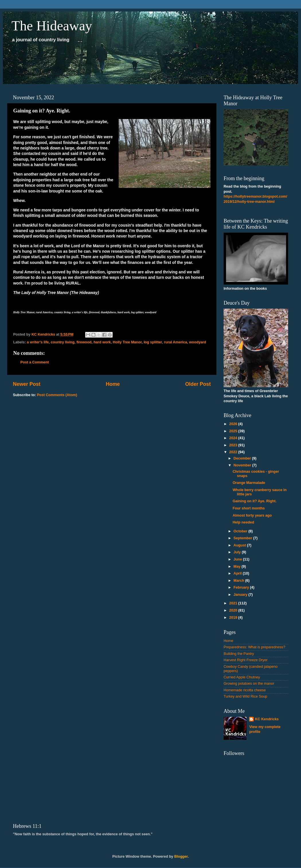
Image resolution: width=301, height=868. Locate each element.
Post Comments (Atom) (57, 395)
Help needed (243, 522)
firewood (84, 342)
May (238, 567)
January (241, 595)
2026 (234, 424)
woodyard (198, 342)
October (241, 531)
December (243, 458)
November (243, 465)
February (242, 587)
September (244, 538)
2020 (234, 610)
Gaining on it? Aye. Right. (254, 501)
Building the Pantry (239, 654)
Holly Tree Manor (127, 342)
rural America (176, 342)
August (240, 545)
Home (113, 384)
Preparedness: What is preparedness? (254, 647)
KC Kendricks (267, 719)
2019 (234, 618)
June (238, 559)
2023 (234, 445)
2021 (234, 603)
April (238, 573)
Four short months (249, 508)
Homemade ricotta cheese (245, 690)
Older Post (198, 384)
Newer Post (27, 384)
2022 (234, 452)
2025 (234, 431)
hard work (102, 342)
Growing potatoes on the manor (249, 684)
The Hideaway (52, 26)
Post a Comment (35, 362)
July (238, 552)
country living (63, 342)
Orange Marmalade (249, 483)
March (240, 581)
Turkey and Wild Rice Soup (245, 696)
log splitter (153, 342)
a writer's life (38, 342)
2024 (234, 438)
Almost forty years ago (252, 515)
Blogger (181, 857)
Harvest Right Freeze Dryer (246, 660)
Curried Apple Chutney (242, 677)
